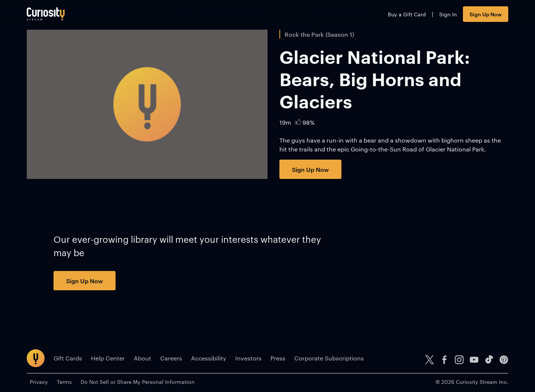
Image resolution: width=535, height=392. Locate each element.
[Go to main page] (46, 14)
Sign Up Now (486, 14)
